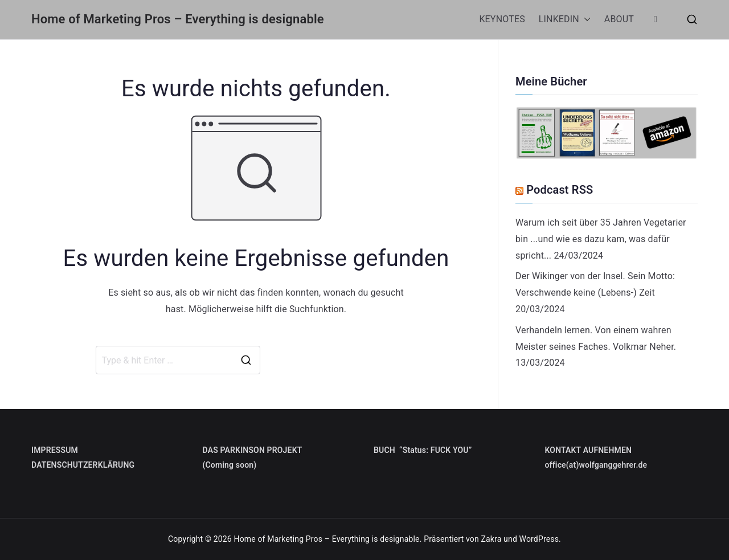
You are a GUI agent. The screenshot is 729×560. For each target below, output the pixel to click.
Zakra (491, 539)
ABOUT (619, 19)
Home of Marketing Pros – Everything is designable (178, 19)
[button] (585, 20)
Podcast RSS (560, 190)
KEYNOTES (502, 19)
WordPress (539, 539)
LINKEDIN (565, 20)
